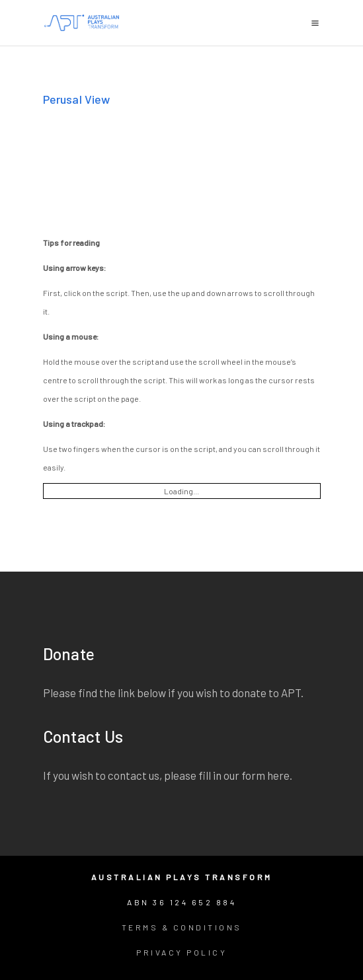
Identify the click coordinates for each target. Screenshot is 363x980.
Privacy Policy (181, 952)
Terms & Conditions (182, 927)
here (278, 775)
